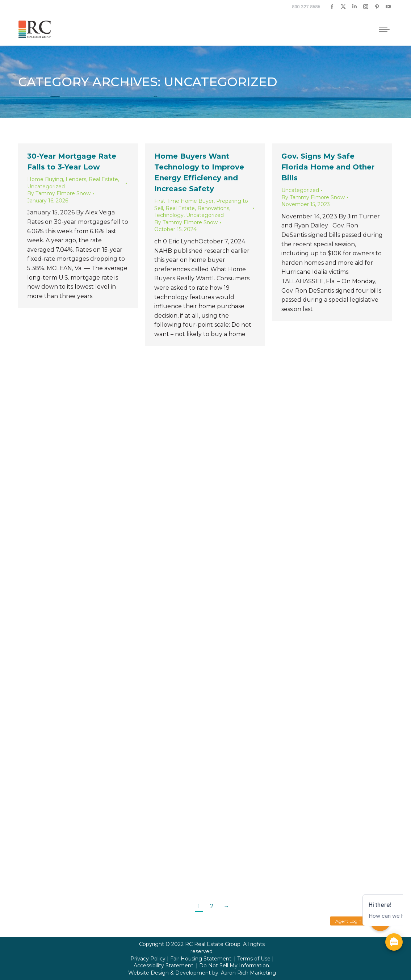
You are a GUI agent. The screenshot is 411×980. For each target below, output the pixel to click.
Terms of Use (254, 959)
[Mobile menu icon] (384, 29)
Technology (169, 215)
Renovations (213, 208)
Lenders (76, 179)
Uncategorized (46, 187)
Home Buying (45, 179)
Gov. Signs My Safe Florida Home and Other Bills (328, 167)
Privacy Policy (148, 959)
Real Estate (103, 179)
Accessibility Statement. (164, 966)
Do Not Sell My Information (234, 966)
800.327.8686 (306, 7)
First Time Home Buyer (184, 201)
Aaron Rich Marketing (248, 973)
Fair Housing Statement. (201, 959)
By (59, 193)
